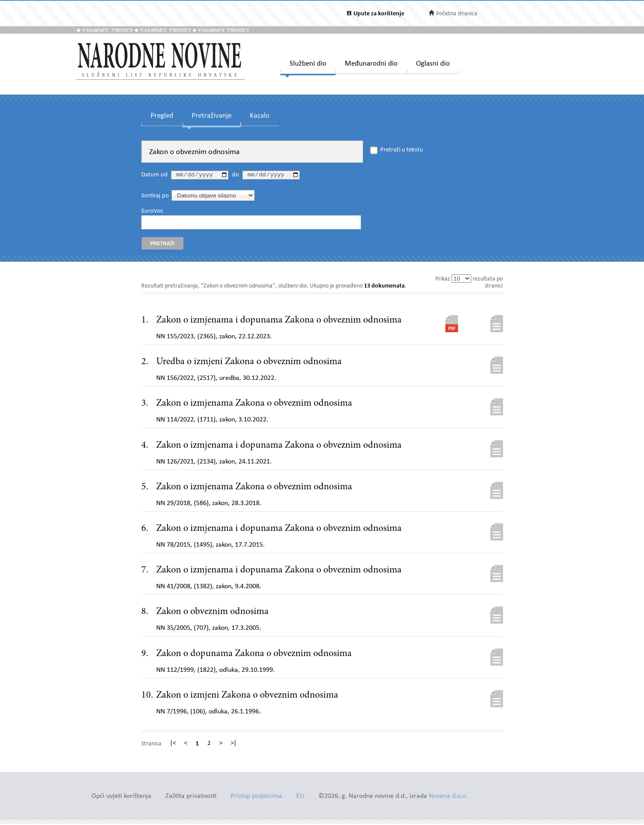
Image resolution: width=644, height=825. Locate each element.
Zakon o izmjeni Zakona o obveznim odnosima (247, 696)
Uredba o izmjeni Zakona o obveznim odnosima (249, 363)
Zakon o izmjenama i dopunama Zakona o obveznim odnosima (279, 322)
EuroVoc (152, 212)
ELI (300, 798)
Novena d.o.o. (448, 798)
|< (173, 745)
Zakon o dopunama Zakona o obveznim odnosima (254, 655)
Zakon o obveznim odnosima (212, 613)
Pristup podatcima (256, 798)
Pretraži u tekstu (402, 150)
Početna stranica (457, 14)
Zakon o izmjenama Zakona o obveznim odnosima (254, 405)
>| (234, 745)
